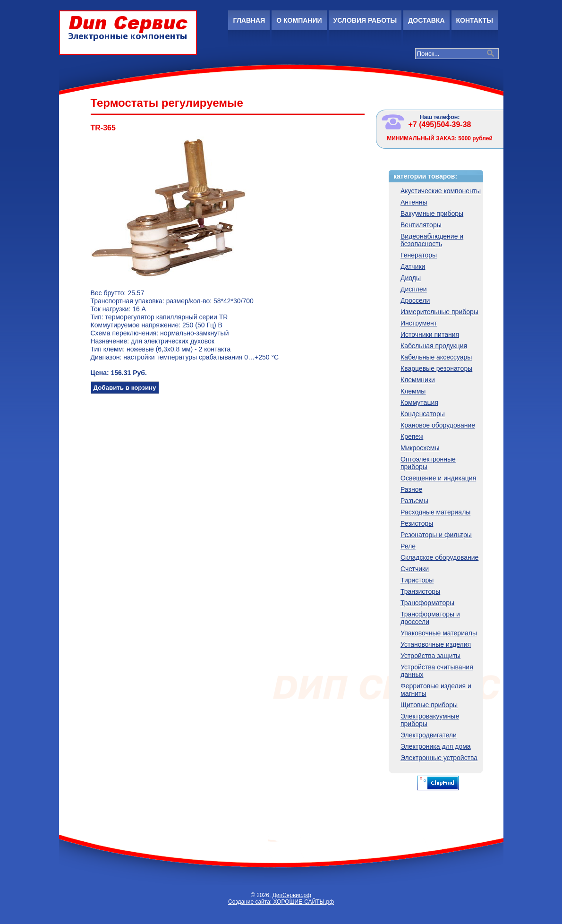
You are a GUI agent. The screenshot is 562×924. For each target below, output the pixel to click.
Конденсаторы (423, 414)
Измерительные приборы (439, 312)
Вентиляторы (421, 225)
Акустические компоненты (441, 191)
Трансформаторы (427, 603)
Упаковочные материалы (439, 633)
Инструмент (419, 323)
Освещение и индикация (438, 478)
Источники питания (430, 334)
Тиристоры (417, 580)
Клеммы (413, 391)
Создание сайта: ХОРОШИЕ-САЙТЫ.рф (281, 902)
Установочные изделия (436, 644)
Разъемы (414, 501)
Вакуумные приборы (432, 214)
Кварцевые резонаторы (436, 368)
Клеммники (418, 380)
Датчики (413, 266)
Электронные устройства (439, 758)
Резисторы (417, 523)
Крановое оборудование (438, 425)
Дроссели (415, 300)
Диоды (411, 278)
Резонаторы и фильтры (436, 535)
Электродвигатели (429, 735)
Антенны (414, 202)
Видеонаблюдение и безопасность (432, 240)
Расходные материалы (435, 512)
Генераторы (419, 255)
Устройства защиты (430, 656)
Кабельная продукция (434, 346)
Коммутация (419, 402)
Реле (408, 546)
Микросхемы (420, 448)
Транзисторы (420, 591)
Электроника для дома (436, 746)
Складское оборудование (439, 557)
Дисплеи (414, 289)
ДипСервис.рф (292, 895)
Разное (411, 489)
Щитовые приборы (429, 705)
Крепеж (412, 436)
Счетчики (415, 569)
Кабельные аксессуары (436, 357)
